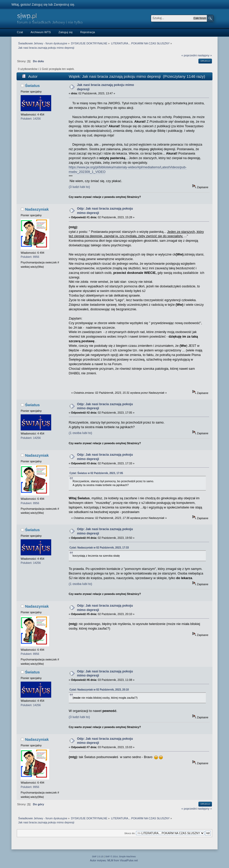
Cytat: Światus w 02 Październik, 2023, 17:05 (96, 473)
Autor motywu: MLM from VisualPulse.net (114, 860)
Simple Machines (127, 857)
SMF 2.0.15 (98, 857)
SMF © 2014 (111, 857)
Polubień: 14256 (31, 119)
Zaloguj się (40, 4)
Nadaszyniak (37, 209)
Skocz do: (130, 833)
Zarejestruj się (64, 4)
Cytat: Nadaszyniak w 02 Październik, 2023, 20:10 (99, 690)
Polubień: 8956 (30, 257)
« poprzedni (189, 55)
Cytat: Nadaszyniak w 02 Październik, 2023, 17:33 (99, 548)
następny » (205, 55)
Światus (32, 86)
